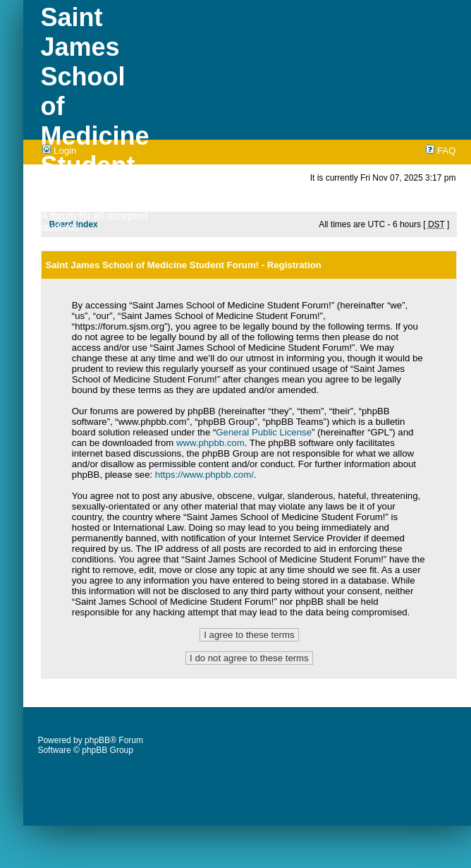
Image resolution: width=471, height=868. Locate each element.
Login (59, 151)
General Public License (264, 432)
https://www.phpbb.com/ (204, 475)
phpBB (97, 740)
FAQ (441, 151)
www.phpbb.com (210, 443)
